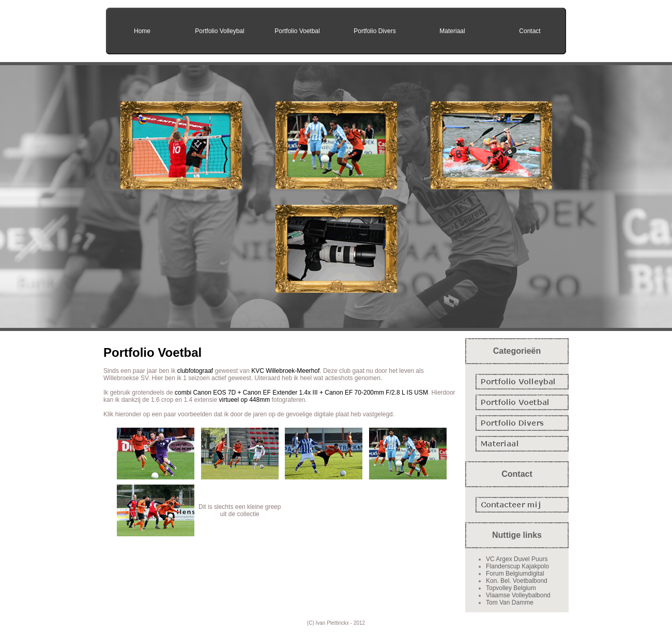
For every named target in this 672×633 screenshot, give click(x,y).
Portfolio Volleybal (219, 31)
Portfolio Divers (375, 31)
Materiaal (452, 31)
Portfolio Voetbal (297, 31)
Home (142, 31)
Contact (530, 31)
